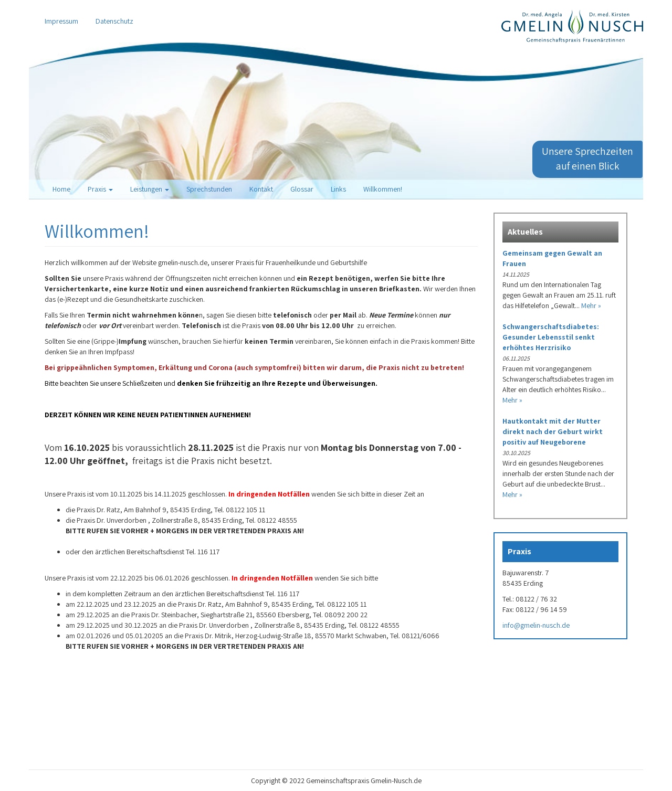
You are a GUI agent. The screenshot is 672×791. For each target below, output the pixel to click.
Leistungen (150, 189)
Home (61, 189)
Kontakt (261, 189)
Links (338, 189)
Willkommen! (383, 189)
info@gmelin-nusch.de (536, 625)
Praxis (100, 189)
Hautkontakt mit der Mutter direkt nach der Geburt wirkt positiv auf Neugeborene (553, 431)
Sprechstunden (209, 189)
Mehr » (591, 305)
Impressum (61, 21)
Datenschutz (114, 21)
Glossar (302, 189)
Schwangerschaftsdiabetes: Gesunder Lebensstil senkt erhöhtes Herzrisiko (551, 337)
